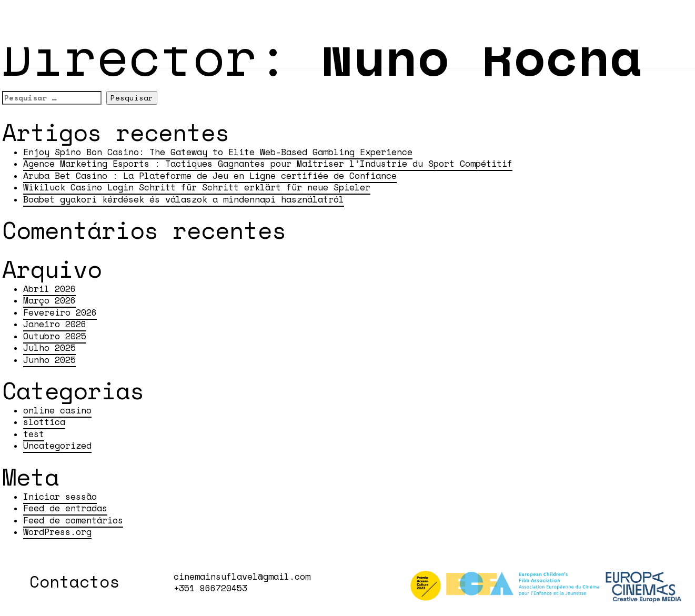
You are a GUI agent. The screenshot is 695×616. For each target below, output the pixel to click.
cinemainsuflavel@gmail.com (242, 577)
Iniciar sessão (60, 497)
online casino (57, 410)
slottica (44, 422)
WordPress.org (57, 532)
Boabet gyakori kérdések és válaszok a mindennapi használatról (184, 199)
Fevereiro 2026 (60, 312)
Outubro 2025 (55, 336)
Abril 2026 (49, 289)
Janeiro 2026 (55, 324)
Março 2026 (49, 300)
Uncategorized (57, 446)
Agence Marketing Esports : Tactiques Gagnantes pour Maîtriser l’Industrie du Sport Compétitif (268, 164)
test (34, 434)
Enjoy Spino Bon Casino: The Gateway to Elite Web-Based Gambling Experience (218, 152)
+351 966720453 (210, 588)
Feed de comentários (73, 520)
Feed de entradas (65, 508)
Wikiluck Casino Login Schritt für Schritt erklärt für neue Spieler (197, 187)
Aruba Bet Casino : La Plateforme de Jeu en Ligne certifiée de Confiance (210, 176)
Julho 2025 (49, 348)
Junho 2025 (49, 360)
